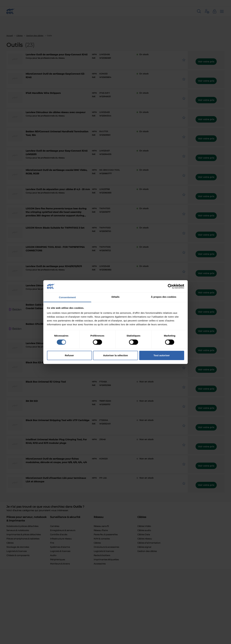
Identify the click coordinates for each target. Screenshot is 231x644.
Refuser (69, 355)
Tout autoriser (162, 355)
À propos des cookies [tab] (164, 297)
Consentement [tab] (67, 297)
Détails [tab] (116, 297)
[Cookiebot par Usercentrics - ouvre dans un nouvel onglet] (170, 286)
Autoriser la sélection (116, 355)
